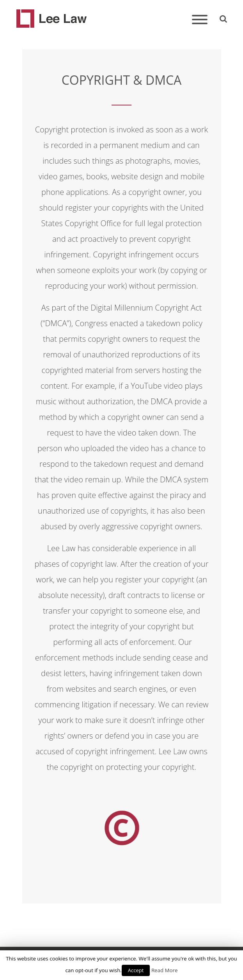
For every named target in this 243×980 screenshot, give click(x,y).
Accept (136, 970)
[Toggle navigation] (200, 20)
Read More (165, 970)
